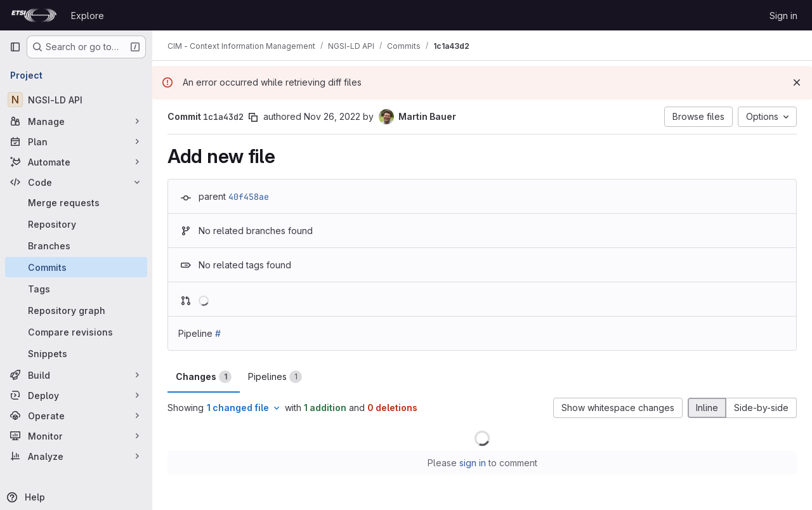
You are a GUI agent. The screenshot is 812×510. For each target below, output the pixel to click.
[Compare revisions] (76, 332)
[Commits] (76, 267)
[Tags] (76, 289)
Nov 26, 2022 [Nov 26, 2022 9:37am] (332, 116)
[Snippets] (76, 353)
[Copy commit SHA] (253, 117)
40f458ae (249, 197)
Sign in (783, 16)
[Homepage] (34, 15)
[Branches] (76, 245)
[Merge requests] (76, 202)
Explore (88, 16)
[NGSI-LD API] (76, 100)
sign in (473, 463)
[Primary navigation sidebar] (15, 47)
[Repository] (76, 224)
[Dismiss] (797, 82)
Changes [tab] (204, 377)
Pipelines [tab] (275, 377)
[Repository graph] (76, 310)
